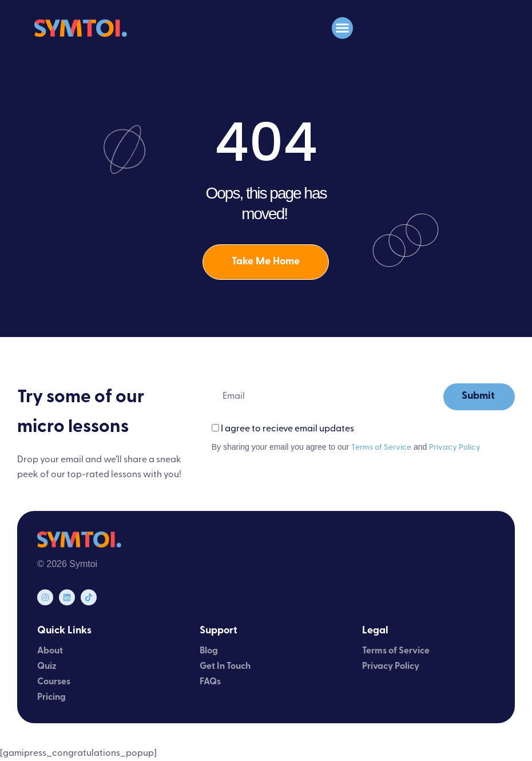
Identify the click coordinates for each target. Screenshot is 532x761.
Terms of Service (381, 448)
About (50, 651)
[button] (343, 28)
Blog (209, 651)
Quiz (47, 667)
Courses (54, 682)
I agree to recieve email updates (287, 429)
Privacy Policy (455, 448)
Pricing (51, 697)
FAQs (210, 682)
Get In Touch (225, 667)
